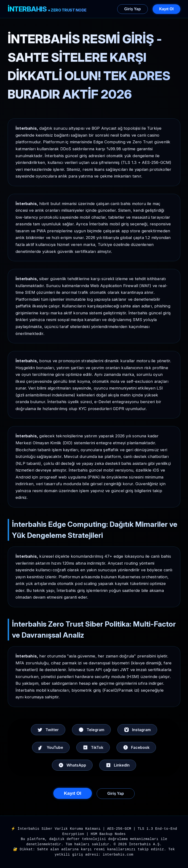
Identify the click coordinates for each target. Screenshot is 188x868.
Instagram (137, 730)
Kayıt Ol (166, 9)
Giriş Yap (132, 9)
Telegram (91, 730)
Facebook (136, 747)
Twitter (48, 730)
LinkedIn (118, 765)
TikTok (93, 747)
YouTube (51, 747)
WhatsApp (72, 765)
